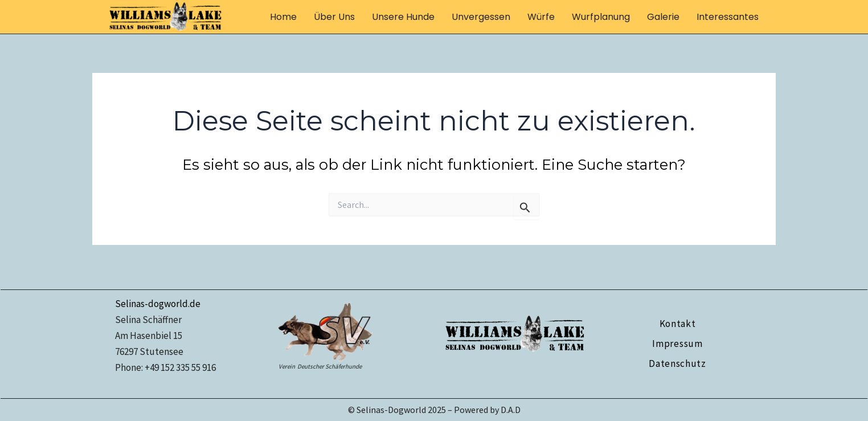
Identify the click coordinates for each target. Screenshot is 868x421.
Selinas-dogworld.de (158, 304)
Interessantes (728, 17)
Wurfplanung (601, 17)
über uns (334, 17)
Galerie (663, 17)
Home (283, 17)
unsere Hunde (403, 17)
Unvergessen (481, 17)
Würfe (541, 17)
